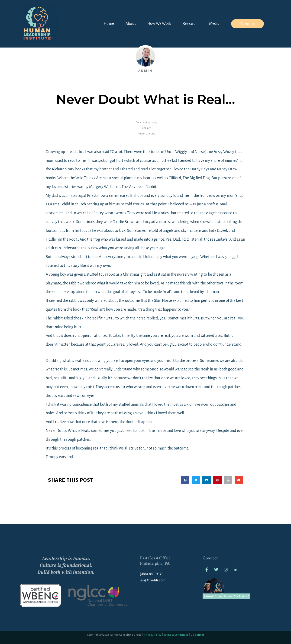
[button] (185, 479)
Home (109, 24)
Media (214, 24)
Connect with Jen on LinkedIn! (226, 595)
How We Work (159, 24)
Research (190, 24)
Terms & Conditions (176, 634)
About (131, 24)
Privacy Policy (153, 634)
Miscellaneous (147, 133)
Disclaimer (197, 634)
